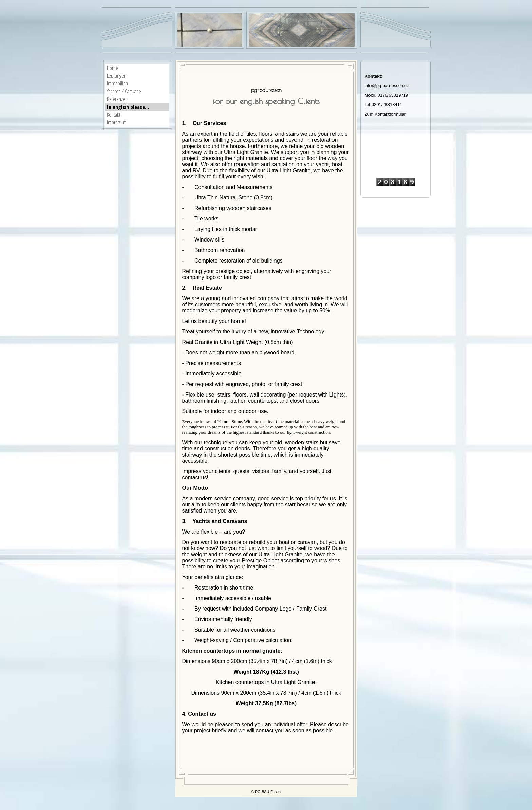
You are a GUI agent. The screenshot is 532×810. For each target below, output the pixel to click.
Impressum (117, 122)
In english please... (128, 107)
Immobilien (117, 83)
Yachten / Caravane (124, 91)
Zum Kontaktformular (385, 114)
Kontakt (114, 115)
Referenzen (117, 99)
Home (112, 68)
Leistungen (117, 76)
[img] (302, 30)
